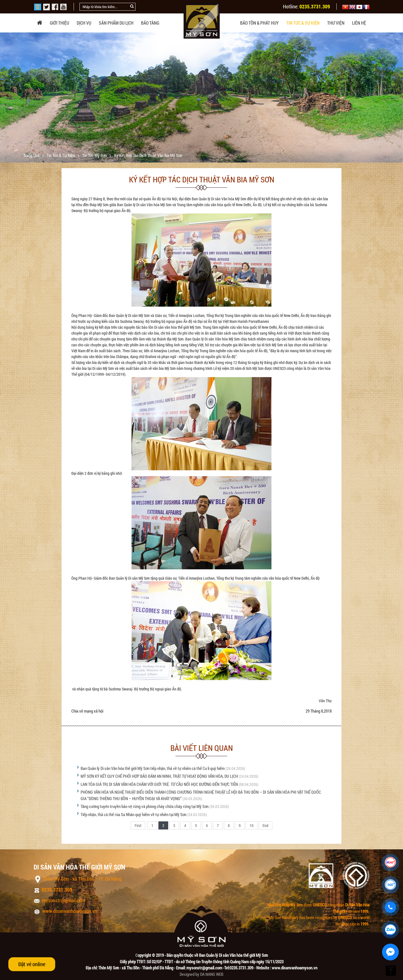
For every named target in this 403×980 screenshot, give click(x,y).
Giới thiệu (59, 23)
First (138, 825)
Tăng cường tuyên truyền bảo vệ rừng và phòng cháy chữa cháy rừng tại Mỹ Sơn (145, 806)
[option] (201, 101)
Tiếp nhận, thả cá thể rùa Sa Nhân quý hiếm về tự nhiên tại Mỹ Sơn (133, 814)
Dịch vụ (84, 23)
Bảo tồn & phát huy (259, 23)
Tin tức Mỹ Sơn (95, 155)
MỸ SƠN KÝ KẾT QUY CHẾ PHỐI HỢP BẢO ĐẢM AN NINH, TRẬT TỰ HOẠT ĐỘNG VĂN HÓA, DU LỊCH (159, 776)
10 (252, 825)
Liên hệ (359, 23)
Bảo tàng (150, 23)
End (265, 825)
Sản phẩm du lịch (116, 23)
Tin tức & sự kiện (303, 23)
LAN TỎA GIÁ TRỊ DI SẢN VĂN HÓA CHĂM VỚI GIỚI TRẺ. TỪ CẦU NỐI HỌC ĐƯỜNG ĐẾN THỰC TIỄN (159, 784)
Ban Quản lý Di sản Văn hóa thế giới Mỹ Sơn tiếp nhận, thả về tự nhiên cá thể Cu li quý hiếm (153, 768)
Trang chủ (32, 155)
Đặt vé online (32, 964)
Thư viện (336, 23)
